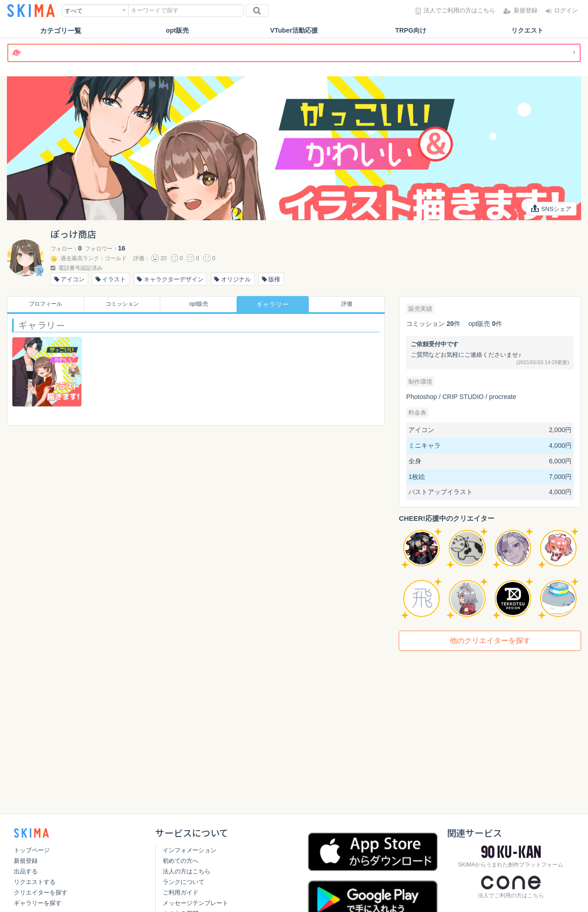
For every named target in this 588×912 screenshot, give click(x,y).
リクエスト (528, 31)
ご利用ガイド (181, 892)
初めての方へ (181, 861)
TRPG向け (411, 31)
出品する (26, 871)
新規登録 (26, 861)
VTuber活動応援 (294, 31)
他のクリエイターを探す (490, 641)
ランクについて (184, 882)
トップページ (32, 850)
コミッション (119, 304)
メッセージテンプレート (195, 903)
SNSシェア (550, 209)
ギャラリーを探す (38, 903)
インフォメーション (189, 850)
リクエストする (35, 882)
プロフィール (43, 304)
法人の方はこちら (187, 871)
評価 (349, 304)
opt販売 (177, 31)
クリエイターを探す (41, 892)
